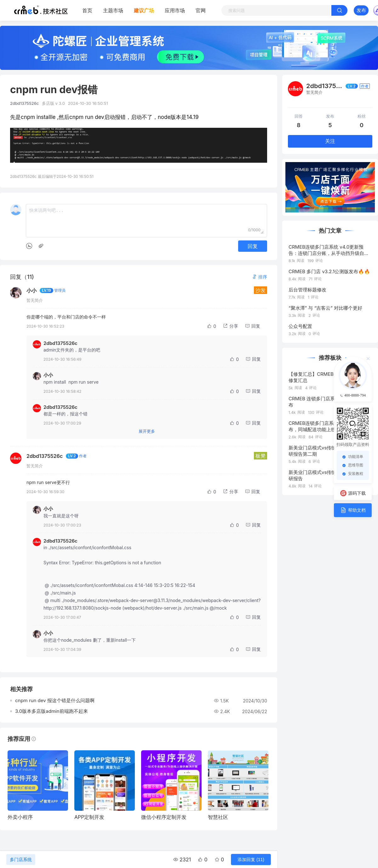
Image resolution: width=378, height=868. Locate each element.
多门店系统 (21, 860)
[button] (260, 277)
